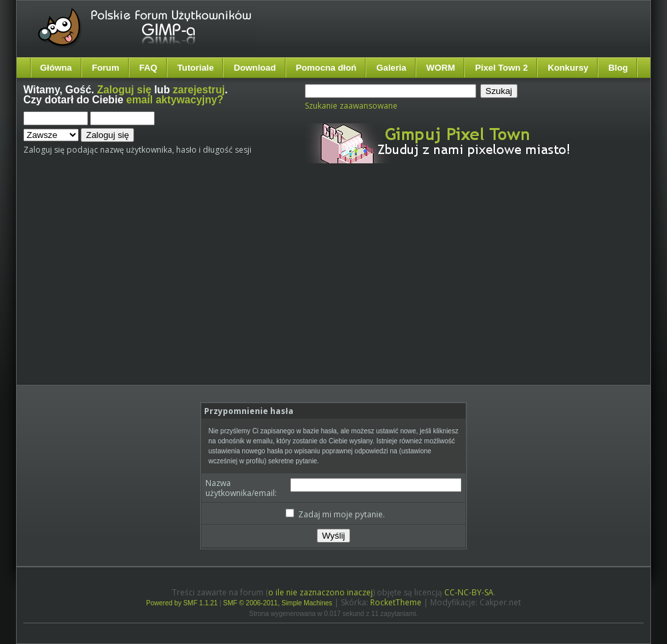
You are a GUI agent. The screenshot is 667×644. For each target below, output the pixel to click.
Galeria (391, 68)
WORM (441, 68)
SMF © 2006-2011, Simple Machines (278, 603)
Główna (56, 68)
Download (254, 68)
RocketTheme (396, 602)
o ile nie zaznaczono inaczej (320, 592)
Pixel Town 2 (501, 68)
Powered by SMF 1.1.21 (182, 603)
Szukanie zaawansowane (351, 106)
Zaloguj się (124, 90)
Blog (618, 68)
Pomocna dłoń (326, 68)
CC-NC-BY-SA (469, 592)
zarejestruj (199, 90)
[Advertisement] (201, 285)
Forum (106, 68)
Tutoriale (196, 68)
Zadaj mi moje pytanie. (335, 514)
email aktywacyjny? (175, 100)
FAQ (148, 68)
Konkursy (568, 68)
